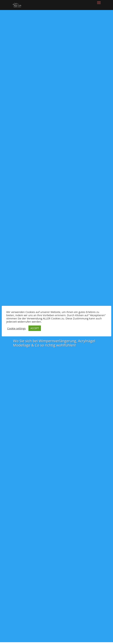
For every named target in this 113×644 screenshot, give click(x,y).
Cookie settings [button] (16, 328)
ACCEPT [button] (35, 328)
